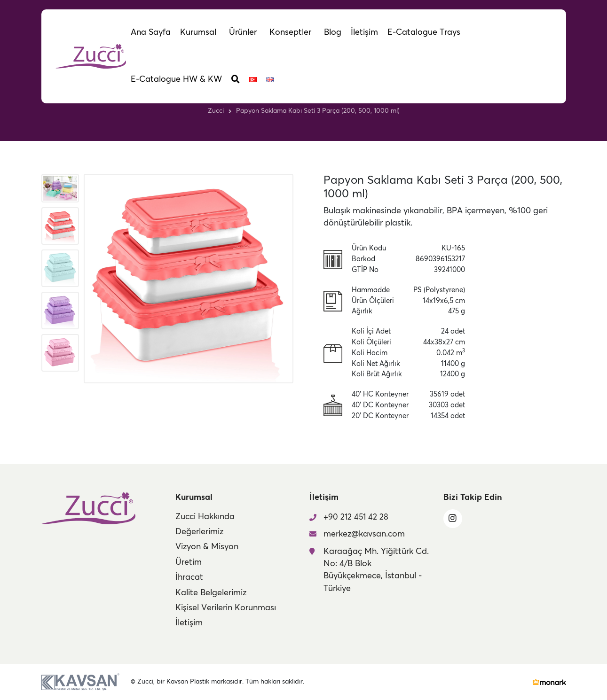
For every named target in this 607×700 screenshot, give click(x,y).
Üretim (189, 562)
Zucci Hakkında (205, 517)
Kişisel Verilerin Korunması (226, 608)
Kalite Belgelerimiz (211, 593)
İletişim (189, 623)
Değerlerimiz (199, 532)
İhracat (189, 577)
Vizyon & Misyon (207, 547)
